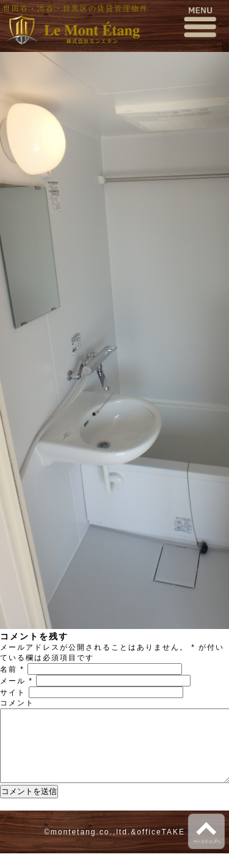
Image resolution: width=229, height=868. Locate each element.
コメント (17, 703)
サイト (13, 693)
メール (16, 681)
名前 (12, 669)
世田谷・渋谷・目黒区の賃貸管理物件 (76, 9)
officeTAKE (161, 847)
